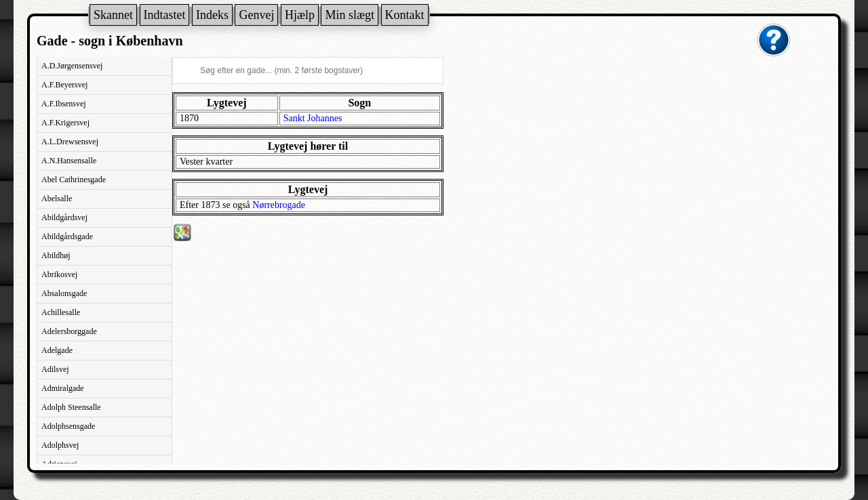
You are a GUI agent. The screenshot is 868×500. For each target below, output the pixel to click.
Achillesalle (61, 312)
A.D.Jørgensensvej (72, 66)
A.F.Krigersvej (65, 123)
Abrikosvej (59, 274)
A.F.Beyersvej (64, 85)
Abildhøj (56, 255)
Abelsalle (57, 199)
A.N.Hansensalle (69, 161)
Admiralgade (63, 388)
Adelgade (57, 350)
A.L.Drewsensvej (70, 142)
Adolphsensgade (68, 426)
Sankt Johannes (313, 118)
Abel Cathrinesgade (74, 180)
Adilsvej (55, 369)
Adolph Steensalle (71, 407)
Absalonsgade (64, 293)
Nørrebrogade (279, 205)
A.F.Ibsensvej (64, 104)
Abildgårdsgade (67, 236)
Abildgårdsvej (64, 217)
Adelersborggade (69, 331)
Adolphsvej (60, 445)
